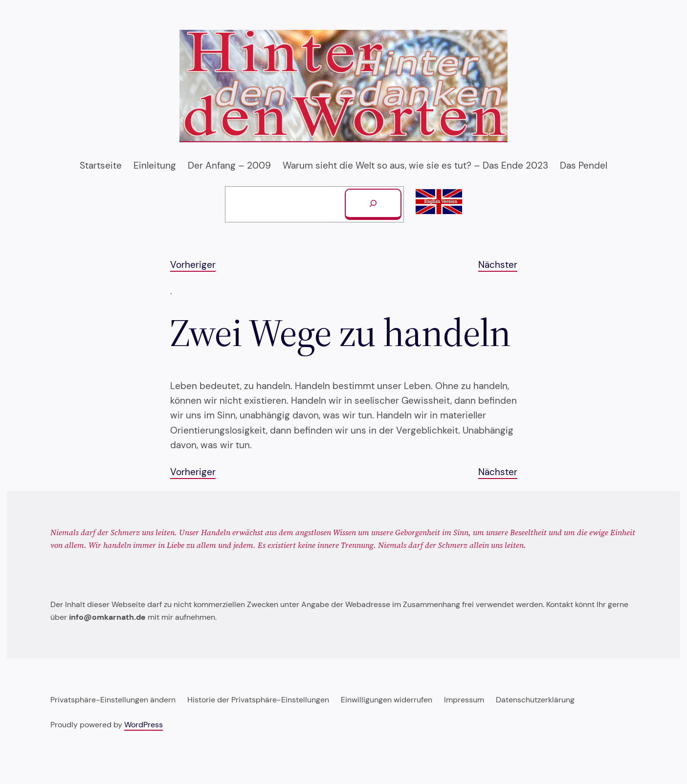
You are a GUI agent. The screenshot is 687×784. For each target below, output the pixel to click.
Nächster (498, 265)
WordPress (144, 725)
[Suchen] (373, 204)
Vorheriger (193, 265)
